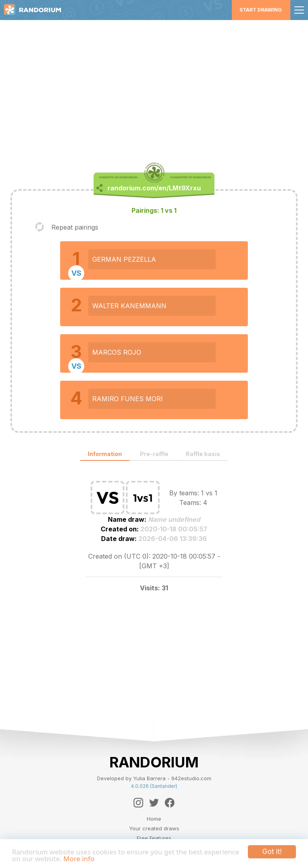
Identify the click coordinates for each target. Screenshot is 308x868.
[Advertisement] (154, 91)
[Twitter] (154, 803)
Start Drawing (261, 10)
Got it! (272, 852)
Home (154, 819)
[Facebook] (170, 803)
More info (79, 859)
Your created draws (154, 828)
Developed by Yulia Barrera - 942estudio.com (154, 778)
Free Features (154, 838)
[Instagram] (138, 803)
